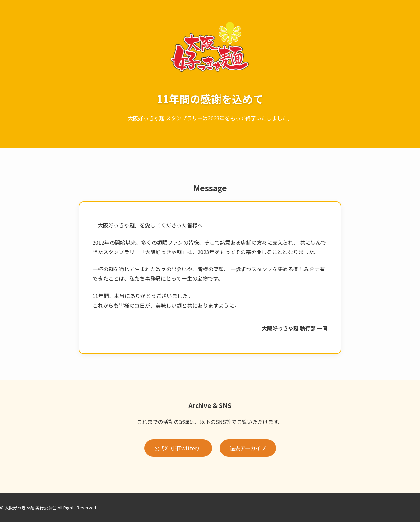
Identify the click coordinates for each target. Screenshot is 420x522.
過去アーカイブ (248, 448)
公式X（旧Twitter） (178, 448)
